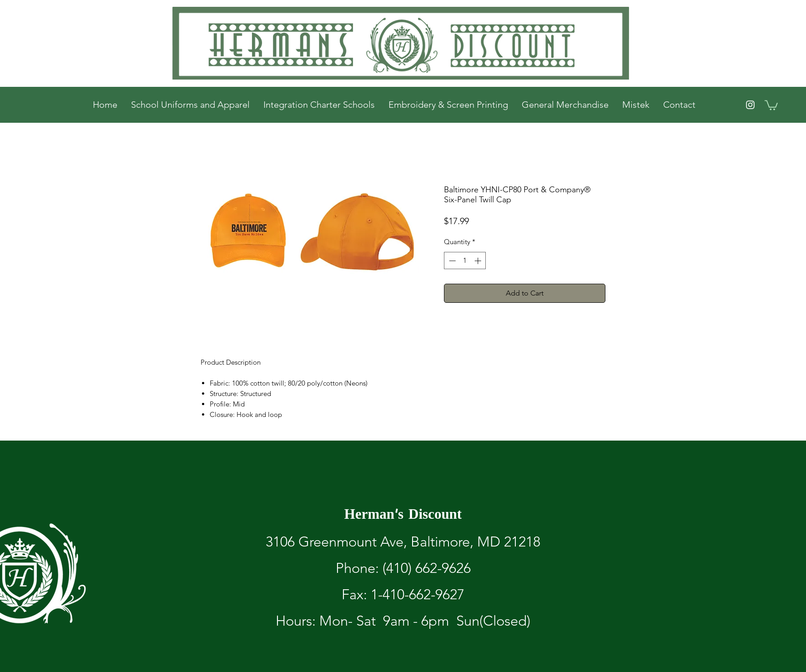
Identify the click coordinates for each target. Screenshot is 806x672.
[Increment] (479, 261)
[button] (771, 105)
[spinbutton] (465, 261)
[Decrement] (451, 261)
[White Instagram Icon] (750, 105)
